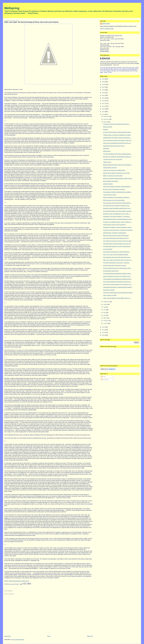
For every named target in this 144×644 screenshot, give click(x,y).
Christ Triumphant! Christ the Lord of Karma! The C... (117, 276)
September (106, 302)
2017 (103, 104)
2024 (103, 84)
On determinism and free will (111, 271)
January (106, 323)
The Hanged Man (108, 249)
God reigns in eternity (109, 290)
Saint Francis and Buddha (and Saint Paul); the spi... (117, 143)
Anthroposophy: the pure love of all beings (114, 225)
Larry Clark (106, 24)
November (106, 119)
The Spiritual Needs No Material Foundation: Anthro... (117, 274)
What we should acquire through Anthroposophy (116, 236)
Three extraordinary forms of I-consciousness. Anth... (117, 268)
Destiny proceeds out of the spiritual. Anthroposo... (117, 197)
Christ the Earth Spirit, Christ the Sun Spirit (115, 265)
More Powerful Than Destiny (111, 181)
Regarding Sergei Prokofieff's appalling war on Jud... (117, 208)
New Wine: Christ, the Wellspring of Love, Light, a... (117, 214)
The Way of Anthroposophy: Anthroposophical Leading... (118, 293)
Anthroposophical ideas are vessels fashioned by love (117, 219)
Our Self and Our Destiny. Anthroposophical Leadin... (117, 132)
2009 (103, 335)
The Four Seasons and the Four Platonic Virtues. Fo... (118, 140)
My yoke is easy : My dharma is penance (114, 189)
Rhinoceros (106, 148)
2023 (103, 87)
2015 (103, 109)
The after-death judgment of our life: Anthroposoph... (117, 246)
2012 (103, 327)
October (106, 122)
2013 (103, 114)
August (105, 304)
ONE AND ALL (107, 151)
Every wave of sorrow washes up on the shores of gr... (118, 284)
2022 (103, 90)
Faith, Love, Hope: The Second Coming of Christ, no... (118, 260)
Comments (105, 380)
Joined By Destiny (108, 184)
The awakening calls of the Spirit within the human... (117, 257)
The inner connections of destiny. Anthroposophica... (117, 187)
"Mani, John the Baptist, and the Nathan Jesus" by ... (117, 298)
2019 (103, 98)
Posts (103, 377)
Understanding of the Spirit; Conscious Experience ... (117, 138)
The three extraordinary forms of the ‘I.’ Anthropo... (117, 263)
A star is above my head (110, 195)
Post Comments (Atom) (18, 639)
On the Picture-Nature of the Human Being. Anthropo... (118, 211)
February (106, 321)
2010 (103, 332)
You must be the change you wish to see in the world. (117, 241)
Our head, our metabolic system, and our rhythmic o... (117, 222)
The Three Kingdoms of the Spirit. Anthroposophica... (117, 154)
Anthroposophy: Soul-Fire (110, 168)
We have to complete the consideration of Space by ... (118, 157)
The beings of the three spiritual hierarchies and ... (117, 124)
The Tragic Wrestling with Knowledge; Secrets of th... (117, 282)
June (105, 310)
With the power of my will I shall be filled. (114, 200)
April (105, 315)
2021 (103, 93)
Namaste (106, 129)
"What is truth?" (107, 162)
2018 (103, 101)
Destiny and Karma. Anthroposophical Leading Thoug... (118, 178)
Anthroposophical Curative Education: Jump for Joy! (117, 244)
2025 (103, 82)
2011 (103, 330)
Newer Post (7, 636)
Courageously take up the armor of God (114, 146)
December (106, 116)
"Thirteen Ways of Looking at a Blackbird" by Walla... (117, 135)
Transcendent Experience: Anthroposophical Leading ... (118, 287)
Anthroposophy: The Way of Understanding (115, 233)
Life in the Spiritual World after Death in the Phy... (116, 238)
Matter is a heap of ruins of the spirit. (113, 176)
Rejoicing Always (108, 127)
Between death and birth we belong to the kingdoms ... (118, 165)
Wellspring (12, 8)
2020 (103, 95)
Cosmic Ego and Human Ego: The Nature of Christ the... (118, 230)
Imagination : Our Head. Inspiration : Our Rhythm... (117, 216)
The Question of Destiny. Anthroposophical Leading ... (117, 192)
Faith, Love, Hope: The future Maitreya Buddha (116, 255)
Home (49, 636)
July (105, 307)
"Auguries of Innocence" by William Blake (114, 170)
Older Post (90, 636)
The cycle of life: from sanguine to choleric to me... (117, 206)
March (105, 318)
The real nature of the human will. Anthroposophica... (117, 203)
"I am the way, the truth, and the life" (113, 159)
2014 (103, 112)
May (105, 313)
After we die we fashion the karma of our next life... (117, 173)
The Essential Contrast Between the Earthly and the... (117, 279)
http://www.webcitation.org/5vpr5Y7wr (19, 581)
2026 (103, 79)
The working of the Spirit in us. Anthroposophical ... (117, 252)
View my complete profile (107, 29)
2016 (103, 106)
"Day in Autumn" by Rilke (110, 295)
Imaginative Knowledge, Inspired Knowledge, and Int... (118, 227)
